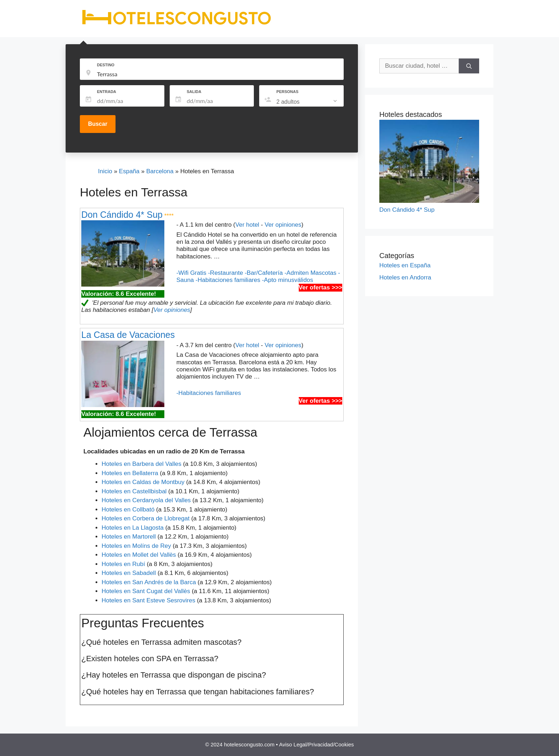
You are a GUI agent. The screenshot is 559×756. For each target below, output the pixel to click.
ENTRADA (107, 92)
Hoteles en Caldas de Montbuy (143, 482)
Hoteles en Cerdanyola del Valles (146, 500)
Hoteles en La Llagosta (133, 528)
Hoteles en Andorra (405, 277)
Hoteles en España (405, 265)
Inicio (105, 171)
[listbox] (307, 102)
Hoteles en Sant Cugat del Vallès (146, 591)
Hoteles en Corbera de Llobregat (146, 518)
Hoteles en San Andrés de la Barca (149, 582)
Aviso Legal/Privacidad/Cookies (317, 744)
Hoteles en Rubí (123, 564)
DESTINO (106, 65)
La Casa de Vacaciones (128, 335)
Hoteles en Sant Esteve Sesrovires (148, 600)
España (129, 171)
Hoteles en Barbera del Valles (142, 464)
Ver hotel (247, 225)
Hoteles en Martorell (129, 537)
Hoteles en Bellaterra (130, 473)
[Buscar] (469, 66)
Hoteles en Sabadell (129, 573)
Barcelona (160, 171)
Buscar (98, 124)
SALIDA (194, 92)
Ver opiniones (283, 225)
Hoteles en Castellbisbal (134, 491)
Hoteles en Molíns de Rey (136, 546)
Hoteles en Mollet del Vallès (139, 555)
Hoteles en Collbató (128, 510)
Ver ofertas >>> (320, 287)
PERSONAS (287, 92)
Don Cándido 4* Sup (122, 215)
